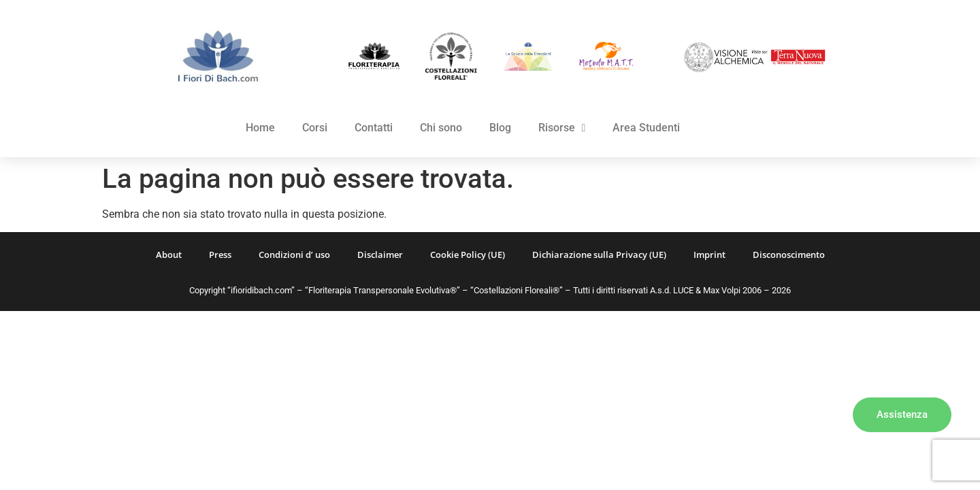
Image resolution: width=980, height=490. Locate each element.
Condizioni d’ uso (294, 255)
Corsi (315, 128)
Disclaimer (380, 255)
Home (260, 128)
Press (220, 255)
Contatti (374, 128)
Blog (500, 128)
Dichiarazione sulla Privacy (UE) (599, 255)
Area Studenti (646, 128)
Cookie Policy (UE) (468, 255)
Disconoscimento (789, 255)
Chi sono (441, 128)
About (169, 255)
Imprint (709, 255)
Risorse (562, 128)
